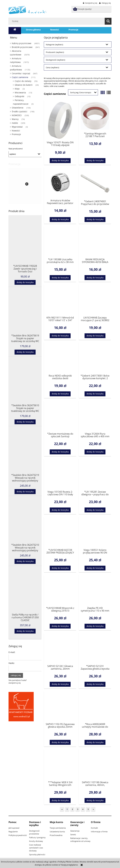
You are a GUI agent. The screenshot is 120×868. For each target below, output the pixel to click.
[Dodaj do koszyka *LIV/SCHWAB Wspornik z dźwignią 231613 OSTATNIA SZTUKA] (60, 626)
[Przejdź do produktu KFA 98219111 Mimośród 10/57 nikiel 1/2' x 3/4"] (60, 300)
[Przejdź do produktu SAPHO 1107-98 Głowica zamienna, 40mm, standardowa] (95, 765)
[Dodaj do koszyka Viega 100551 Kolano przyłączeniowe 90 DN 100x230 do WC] (95, 568)
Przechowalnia (56, 835)
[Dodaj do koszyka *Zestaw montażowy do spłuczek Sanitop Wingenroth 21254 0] (60, 452)
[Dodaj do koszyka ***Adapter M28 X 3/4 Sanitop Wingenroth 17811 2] (60, 800)
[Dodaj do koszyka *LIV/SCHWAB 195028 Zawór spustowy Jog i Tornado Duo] (25, 282)
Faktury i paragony (37, 837)
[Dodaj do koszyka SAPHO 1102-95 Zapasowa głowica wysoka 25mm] (60, 742)
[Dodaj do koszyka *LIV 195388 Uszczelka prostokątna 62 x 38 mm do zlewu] (60, 278)
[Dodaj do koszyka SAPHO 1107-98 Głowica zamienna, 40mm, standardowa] (95, 800)
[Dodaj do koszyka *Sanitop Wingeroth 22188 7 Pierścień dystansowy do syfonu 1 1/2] (95, 161)
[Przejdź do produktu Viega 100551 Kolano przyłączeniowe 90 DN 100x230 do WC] (95, 532)
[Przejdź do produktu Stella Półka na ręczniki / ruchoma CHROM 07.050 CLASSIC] (25, 596)
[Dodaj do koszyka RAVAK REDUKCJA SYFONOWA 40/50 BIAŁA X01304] (95, 278)
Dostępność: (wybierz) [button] (56, 60)
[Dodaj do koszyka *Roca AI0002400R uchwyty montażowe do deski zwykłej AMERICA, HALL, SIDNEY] (95, 742)
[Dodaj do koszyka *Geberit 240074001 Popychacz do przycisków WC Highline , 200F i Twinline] (95, 219)
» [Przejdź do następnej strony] (93, 809)
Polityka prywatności (18, 835)
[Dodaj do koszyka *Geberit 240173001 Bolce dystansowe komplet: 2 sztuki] (95, 394)
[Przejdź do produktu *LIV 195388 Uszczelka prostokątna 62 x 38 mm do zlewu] (60, 242)
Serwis (73, 834)
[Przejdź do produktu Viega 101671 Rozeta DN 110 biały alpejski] (60, 120)
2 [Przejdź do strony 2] (72, 809)
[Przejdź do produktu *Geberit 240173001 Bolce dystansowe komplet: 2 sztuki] (95, 358)
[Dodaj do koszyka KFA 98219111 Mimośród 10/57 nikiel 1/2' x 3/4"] (60, 336)
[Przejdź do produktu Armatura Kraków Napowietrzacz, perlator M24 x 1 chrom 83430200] (60, 183)
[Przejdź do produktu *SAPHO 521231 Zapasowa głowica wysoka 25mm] (95, 648)
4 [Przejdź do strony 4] (83, 809)
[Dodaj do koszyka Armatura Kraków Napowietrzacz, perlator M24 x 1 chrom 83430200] (60, 219)
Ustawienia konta (57, 832)
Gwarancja (75, 831)
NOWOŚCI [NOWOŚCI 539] (17, 115)
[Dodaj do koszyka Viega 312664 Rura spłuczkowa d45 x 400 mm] (95, 452)
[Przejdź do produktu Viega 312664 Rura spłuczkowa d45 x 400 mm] (95, 416)
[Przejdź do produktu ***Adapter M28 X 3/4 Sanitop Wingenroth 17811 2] (60, 765)
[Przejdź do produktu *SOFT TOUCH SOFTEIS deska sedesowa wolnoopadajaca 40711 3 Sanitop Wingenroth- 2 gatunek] (25, 199)
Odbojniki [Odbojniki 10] (19, 96)
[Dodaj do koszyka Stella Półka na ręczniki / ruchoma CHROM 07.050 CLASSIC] (25, 631)
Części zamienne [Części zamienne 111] (20, 77)
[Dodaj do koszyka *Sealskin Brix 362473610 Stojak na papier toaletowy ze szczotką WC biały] (25, 422)
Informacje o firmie (99, 832)
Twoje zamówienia (58, 828)
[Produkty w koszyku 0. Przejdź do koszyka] (82, 9)
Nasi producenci (16, 149)
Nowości (16, 131)
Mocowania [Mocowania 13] (20, 93)
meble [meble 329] (15, 123)
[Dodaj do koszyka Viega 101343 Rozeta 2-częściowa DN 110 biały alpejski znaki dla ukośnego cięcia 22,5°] (60, 510)
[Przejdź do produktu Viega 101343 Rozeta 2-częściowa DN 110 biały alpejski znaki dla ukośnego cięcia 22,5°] (60, 474)
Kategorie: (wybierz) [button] (54, 45)
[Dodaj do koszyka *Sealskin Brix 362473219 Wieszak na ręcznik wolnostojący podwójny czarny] (25, 492)
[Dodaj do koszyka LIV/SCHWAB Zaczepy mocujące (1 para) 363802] (95, 336)
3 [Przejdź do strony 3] (78, 809)
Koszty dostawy (36, 841)
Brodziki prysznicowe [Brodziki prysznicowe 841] (22, 47)
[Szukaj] (108, 21)
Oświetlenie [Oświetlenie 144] (18, 108)
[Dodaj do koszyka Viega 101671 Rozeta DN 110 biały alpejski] (60, 161)
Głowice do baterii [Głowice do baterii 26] (24, 85)
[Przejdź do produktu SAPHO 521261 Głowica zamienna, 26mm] (60, 648)
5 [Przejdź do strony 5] (88, 809)
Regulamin (13, 832)
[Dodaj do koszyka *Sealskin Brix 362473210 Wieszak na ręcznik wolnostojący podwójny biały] (25, 561)
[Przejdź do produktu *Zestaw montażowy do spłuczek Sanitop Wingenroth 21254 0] (60, 416)
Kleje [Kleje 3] (17, 89)
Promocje (16, 134)
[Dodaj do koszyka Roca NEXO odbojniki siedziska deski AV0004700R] (60, 394)
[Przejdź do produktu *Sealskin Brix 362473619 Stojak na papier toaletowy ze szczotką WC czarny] (25, 317)
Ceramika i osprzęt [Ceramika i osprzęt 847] (21, 73)
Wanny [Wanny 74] (15, 119)
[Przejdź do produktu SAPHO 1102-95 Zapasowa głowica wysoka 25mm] (60, 707)
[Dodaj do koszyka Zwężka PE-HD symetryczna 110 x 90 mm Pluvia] (95, 626)
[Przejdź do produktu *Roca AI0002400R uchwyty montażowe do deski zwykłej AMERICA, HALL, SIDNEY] (95, 707)
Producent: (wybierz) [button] (55, 52)
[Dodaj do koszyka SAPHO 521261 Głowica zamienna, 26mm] (60, 684)
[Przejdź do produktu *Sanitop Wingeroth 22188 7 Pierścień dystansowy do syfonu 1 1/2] (95, 116)
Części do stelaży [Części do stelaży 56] (23, 81)
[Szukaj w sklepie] (57, 21)
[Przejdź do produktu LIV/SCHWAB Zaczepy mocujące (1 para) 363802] (95, 300)
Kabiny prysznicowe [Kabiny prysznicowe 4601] (22, 43)
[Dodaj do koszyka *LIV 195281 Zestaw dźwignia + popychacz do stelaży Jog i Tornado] (95, 510)
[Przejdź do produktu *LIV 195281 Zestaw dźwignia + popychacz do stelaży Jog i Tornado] (95, 474)
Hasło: (12, 663)
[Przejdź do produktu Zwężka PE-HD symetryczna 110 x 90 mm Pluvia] (95, 590)
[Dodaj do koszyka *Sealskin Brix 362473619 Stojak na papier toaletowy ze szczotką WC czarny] (25, 352)
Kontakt (94, 828)
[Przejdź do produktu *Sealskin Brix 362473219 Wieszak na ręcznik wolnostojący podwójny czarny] (25, 456)
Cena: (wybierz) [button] (52, 67)
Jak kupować (14, 828)
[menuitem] (33, 30)
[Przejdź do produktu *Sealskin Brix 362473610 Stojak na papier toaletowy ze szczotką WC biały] (25, 386)
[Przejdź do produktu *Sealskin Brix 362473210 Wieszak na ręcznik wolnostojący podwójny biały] (25, 526)
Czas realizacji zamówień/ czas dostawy (36, 848)
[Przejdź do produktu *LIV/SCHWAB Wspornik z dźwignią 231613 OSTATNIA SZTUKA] (60, 590)
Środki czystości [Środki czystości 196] (19, 111)
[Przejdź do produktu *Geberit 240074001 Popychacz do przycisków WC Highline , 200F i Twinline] (95, 183)
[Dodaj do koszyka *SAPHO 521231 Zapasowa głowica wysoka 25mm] (95, 684)
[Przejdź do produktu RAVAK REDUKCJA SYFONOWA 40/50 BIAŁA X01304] (95, 242)
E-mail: (12, 652)
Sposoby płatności (37, 854)
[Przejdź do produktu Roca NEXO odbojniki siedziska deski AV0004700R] (60, 358)
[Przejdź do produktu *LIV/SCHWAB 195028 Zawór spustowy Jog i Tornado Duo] (25, 247)
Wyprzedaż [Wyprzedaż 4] (17, 127)
